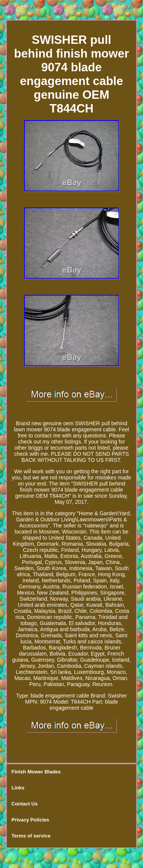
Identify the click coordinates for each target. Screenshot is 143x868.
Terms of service (31, 836)
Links (18, 788)
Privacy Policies (30, 820)
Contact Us (25, 804)
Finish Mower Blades (36, 772)
